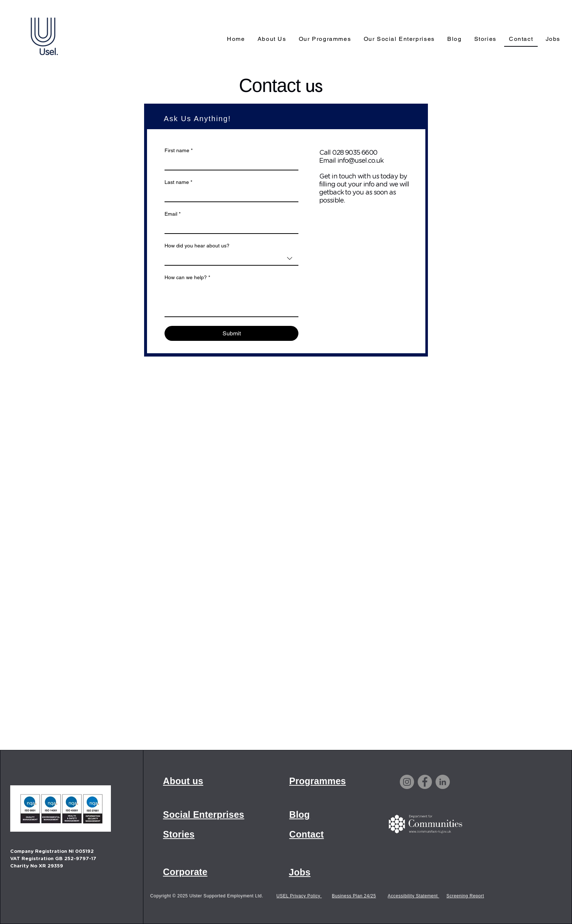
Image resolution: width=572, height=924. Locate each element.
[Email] (229, 227)
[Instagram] (407, 782)
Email (173, 214)
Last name (178, 182)
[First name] (229, 163)
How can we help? (187, 278)
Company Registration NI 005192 (52, 852)
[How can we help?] (231, 300)
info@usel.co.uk (361, 161)
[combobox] (231, 259)
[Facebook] (425, 782)
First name (179, 151)
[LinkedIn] (443, 782)
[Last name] (229, 195)
